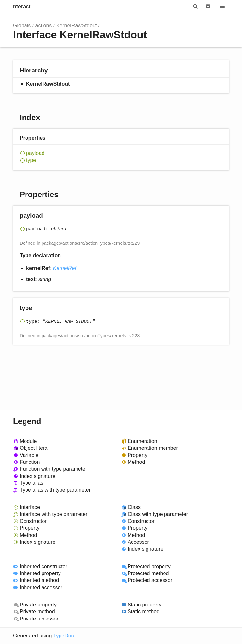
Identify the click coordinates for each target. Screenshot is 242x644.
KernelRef (65, 268)
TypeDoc (63, 636)
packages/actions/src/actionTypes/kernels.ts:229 (91, 243)
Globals (22, 26)
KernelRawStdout (77, 26)
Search (195, 7)
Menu (222, 7)
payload (35, 153)
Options (208, 7)
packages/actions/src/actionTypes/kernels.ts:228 (91, 336)
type (31, 160)
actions (44, 26)
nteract (22, 6)
